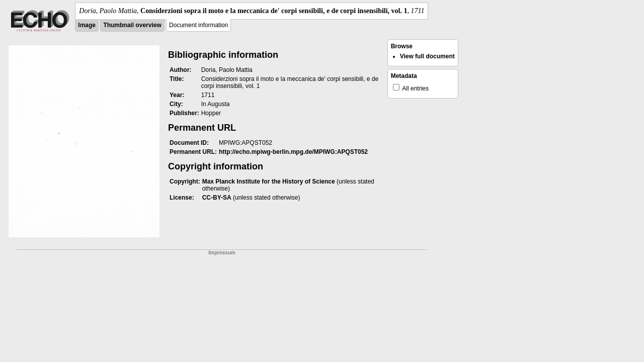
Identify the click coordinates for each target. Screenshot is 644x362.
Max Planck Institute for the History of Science (269, 182)
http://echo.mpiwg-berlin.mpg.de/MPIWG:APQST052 (293, 152)
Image (87, 25)
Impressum (222, 253)
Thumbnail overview (132, 25)
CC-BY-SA (217, 198)
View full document (427, 56)
